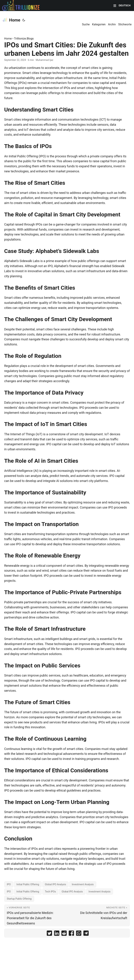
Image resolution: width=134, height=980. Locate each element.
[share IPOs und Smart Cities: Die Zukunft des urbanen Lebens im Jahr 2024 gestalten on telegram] (86, 934)
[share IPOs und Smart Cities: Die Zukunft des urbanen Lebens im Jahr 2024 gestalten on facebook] (71, 934)
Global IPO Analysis (55, 884)
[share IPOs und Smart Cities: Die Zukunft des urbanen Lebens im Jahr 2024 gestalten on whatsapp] (79, 934)
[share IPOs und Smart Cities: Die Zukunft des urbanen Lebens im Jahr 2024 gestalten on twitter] (49, 934)
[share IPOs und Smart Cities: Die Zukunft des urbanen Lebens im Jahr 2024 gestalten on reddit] (64, 934)
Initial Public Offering (28, 884)
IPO (9, 884)
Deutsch (124, 5)
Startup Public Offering (19, 899)
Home (11, 20)
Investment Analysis (83, 884)
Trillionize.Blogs (24, 39)
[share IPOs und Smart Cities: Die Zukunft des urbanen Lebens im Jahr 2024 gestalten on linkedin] (57, 934)
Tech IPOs (50, 892)
